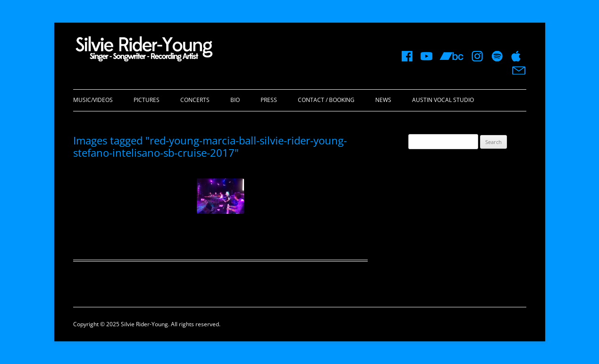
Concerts (195, 100)
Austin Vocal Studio (443, 100)
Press (269, 100)
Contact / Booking (326, 100)
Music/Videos (93, 100)
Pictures (147, 100)
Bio (235, 100)
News (383, 100)
